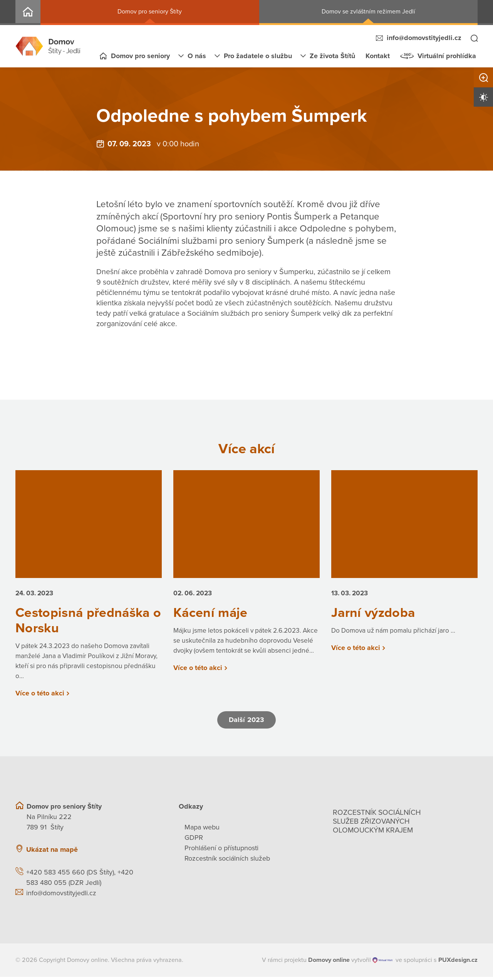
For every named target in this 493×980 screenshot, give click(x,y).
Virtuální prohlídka (447, 56)
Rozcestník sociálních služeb (227, 861)
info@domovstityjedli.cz (424, 38)
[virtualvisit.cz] (383, 963)
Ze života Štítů (332, 56)
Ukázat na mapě (52, 853)
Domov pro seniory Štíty (150, 12)
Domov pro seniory (140, 56)
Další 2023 (246, 723)
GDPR (194, 841)
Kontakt (378, 56)
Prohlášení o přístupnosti (221, 851)
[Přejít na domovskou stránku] (48, 46)
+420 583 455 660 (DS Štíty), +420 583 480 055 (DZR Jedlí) (80, 880)
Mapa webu (202, 830)
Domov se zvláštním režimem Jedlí (368, 12)
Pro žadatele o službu (258, 56)
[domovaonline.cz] (329, 963)
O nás (197, 56)
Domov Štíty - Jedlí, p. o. (28, 13)
